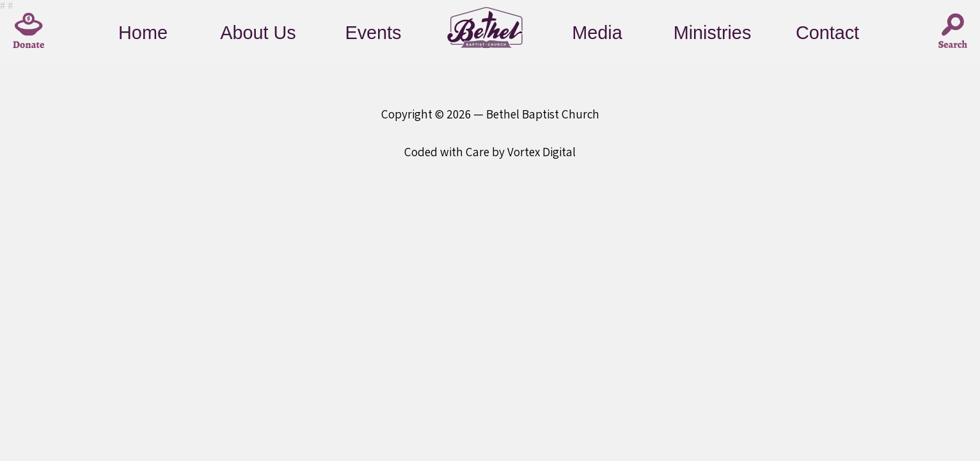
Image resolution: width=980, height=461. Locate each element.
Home (143, 33)
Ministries (713, 33)
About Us (258, 33)
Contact (827, 33)
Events (373, 33)
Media (597, 33)
